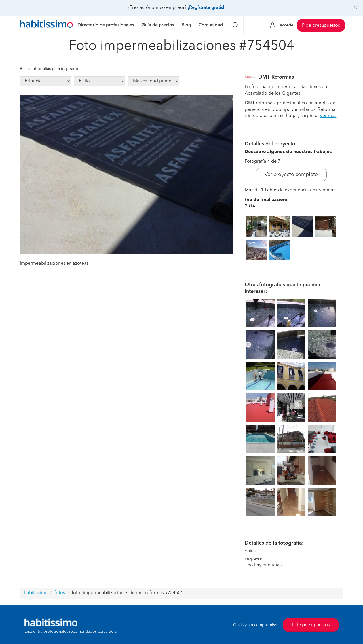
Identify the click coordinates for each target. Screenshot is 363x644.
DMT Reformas (276, 77)
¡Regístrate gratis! (206, 8)
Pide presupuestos (321, 26)
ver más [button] (328, 116)
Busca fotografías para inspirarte (49, 69)
